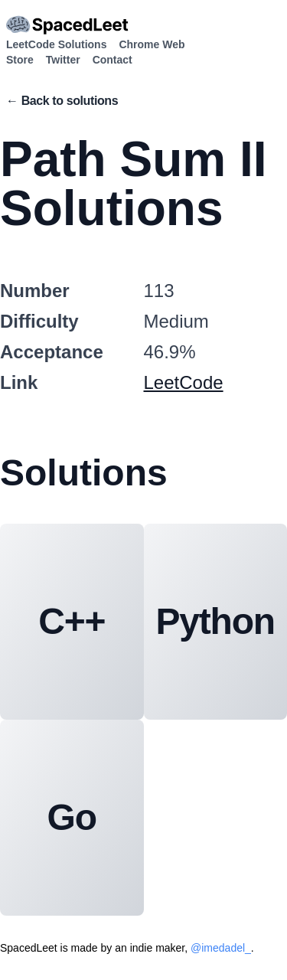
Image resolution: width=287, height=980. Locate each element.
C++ (72, 621)
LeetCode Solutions (56, 44)
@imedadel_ (221, 948)
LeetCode (184, 382)
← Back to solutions (62, 101)
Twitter (63, 60)
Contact (113, 60)
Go (72, 817)
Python (215, 621)
